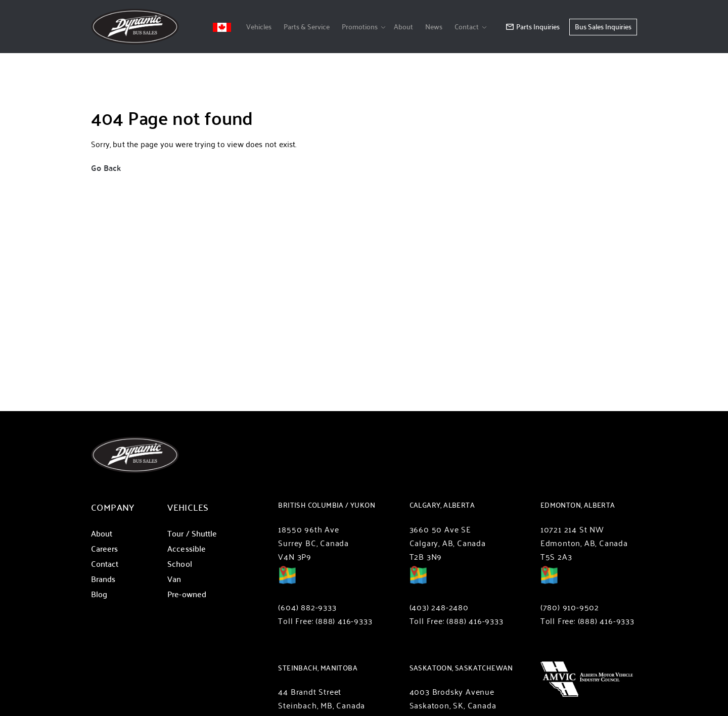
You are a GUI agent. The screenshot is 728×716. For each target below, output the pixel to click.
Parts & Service (307, 27)
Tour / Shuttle (192, 533)
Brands (103, 579)
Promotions (360, 27)
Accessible (187, 548)
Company (113, 507)
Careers (105, 548)
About (403, 27)
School (179, 564)
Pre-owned (187, 594)
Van (174, 579)
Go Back (106, 168)
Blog (99, 594)
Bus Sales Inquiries (603, 27)
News (434, 27)
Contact (467, 27)
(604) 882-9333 (307, 607)
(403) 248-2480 (439, 607)
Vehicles (259, 27)
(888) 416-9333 (344, 621)
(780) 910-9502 (570, 607)
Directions (287, 582)
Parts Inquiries (533, 27)
